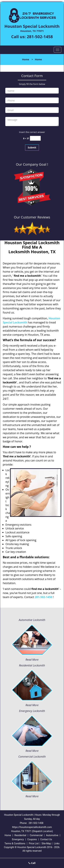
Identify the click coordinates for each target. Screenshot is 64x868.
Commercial (36, 835)
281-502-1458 (40, 37)
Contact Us (46, 839)
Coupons (32, 839)
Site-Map (46, 843)
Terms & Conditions (15, 843)
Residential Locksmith (32, 665)
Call (32, 863)
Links (57, 843)
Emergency (18, 839)
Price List (34, 843)
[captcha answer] (35, 138)
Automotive (52, 835)
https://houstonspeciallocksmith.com (32, 827)
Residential (20, 835)
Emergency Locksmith (32, 711)
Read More (32, 660)
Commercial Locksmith (32, 757)
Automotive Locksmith (32, 620)
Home (26, 59)
